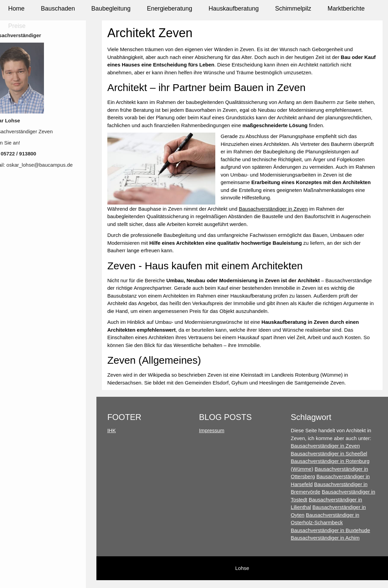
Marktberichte (346, 9)
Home (16, 9)
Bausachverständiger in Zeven (279, 216)
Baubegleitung (111, 9)
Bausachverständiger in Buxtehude (332, 538)
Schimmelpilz (293, 9)
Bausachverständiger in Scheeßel (331, 461)
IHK (117, 438)
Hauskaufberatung (234, 9)
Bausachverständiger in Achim (327, 546)
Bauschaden (58, 9)
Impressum (216, 438)
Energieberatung (169, 9)
